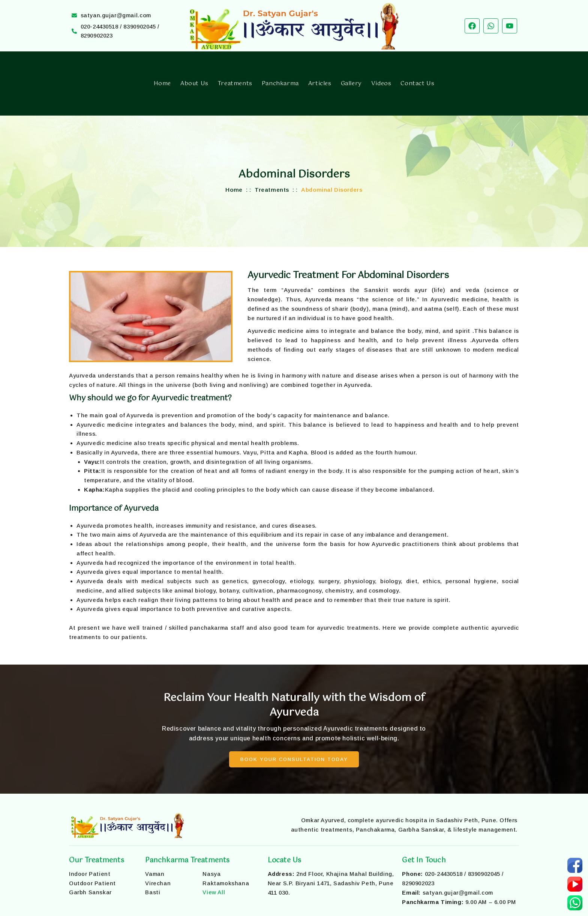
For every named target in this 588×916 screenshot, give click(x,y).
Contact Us (417, 83)
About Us (194, 83)
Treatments (235, 83)
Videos (381, 83)
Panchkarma (280, 83)
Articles (320, 83)
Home (162, 83)
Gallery (351, 83)
